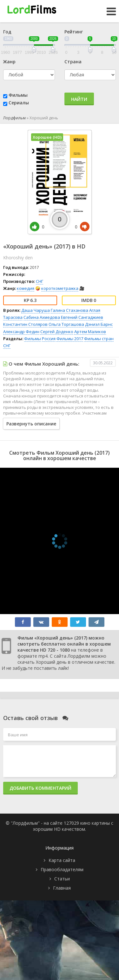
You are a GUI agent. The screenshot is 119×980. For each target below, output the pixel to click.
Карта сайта (62, 860)
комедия (26, 288)
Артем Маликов (90, 332)
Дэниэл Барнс (99, 324)
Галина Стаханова (69, 310)
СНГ (40, 281)
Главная (62, 888)
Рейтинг (74, 32)
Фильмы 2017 (70, 339)
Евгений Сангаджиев (82, 317)
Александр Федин (21, 332)
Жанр (9, 62)
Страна (73, 62)
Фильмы (18, 95)
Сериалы (19, 103)
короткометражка (60, 288)
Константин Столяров (25, 324)
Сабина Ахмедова (42, 317)
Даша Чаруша (36, 310)
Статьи (62, 879)
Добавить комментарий (40, 788)
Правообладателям (62, 869)
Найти (79, 99)
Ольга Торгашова (66, 324)
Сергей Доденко (57, 332)
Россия (49, 339)
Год (7, 32)
